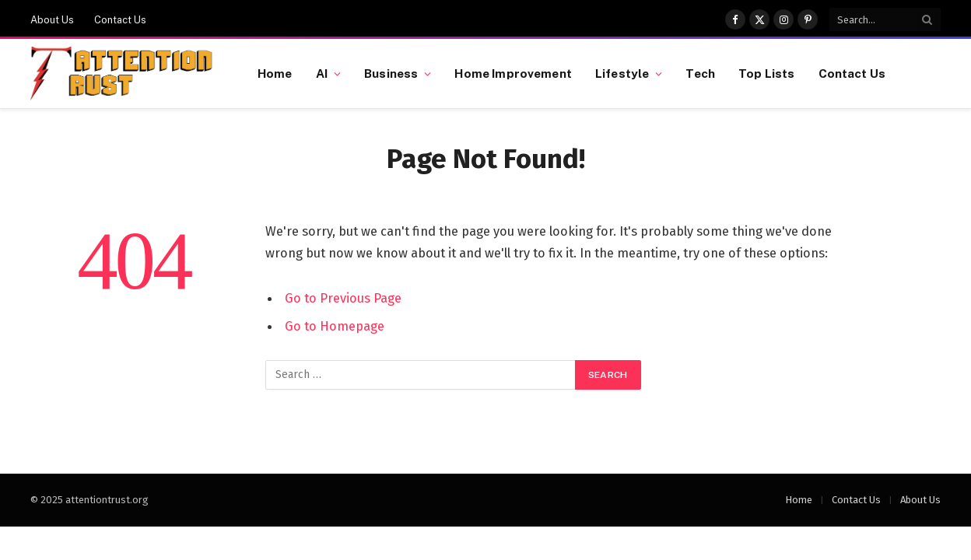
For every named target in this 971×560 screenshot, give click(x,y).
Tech (700, 73)
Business (391, 73)
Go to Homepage (335, 326)
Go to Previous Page (343, 298)
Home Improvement (513, 73)
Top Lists (766, 73)
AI (322, 73)
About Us (52, 20)
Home (275, 73)
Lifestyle (622, 73)
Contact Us (120, 20)
